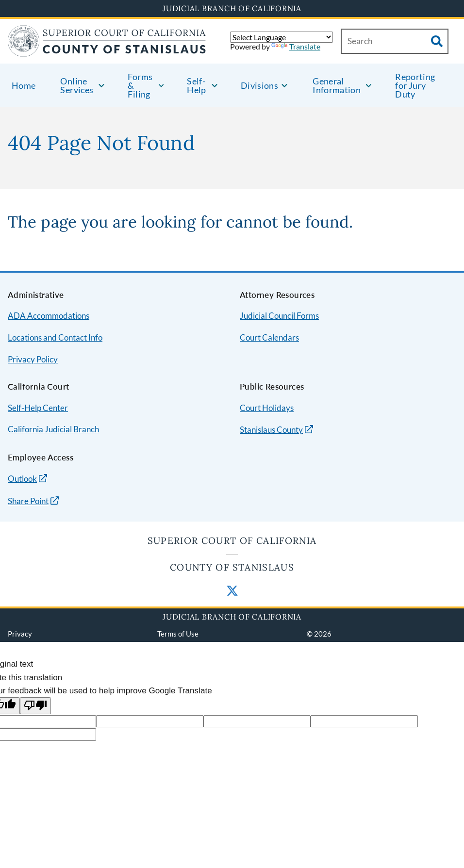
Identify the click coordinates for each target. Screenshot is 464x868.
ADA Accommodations (49, 316)
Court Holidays (267, 408)
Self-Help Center (38, 408)
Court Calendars (269, 337)
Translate (296, 46)
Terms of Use (178, 634)
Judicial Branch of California (232, 8)
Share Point (28, 501)
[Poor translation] (35, 706)
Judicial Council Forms (279, 316)
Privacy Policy (33, 359)
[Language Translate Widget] (282, 37)
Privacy (20, 634)
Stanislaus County (271, 430)
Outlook (22, 479)
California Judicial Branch (53, 429)
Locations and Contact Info (55, 337)
